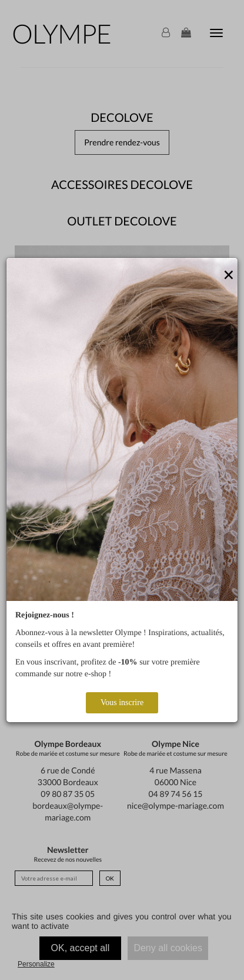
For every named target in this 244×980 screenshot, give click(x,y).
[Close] (229, 275)
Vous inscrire (122, 702)
